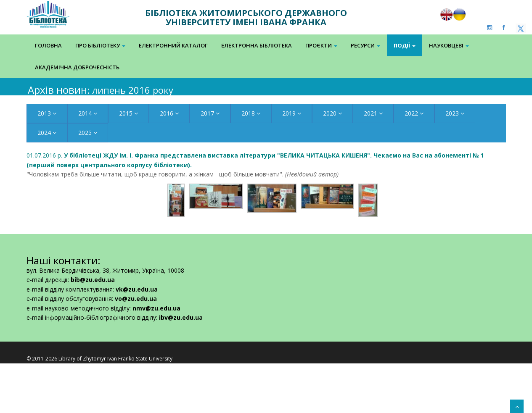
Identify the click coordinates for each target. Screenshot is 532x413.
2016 (169, 113)
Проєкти (321, 45)
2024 (47, 133)
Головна (48, 45)
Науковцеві (449, 45)
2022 (414, 113)
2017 (210, 113)
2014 (88, 113)
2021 (373, 113)
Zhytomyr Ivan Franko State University (128, 359)
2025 (88, 133)
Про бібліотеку (100, 45)
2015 (128, 113)
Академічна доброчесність (77, 67)
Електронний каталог (173, 45)
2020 (332, 113)
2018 (251, 113)
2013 (47, 113)
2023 (455, 113)
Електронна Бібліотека (257, 45)
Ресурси (365, 45)
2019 (292, 113)
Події (405, 45)
